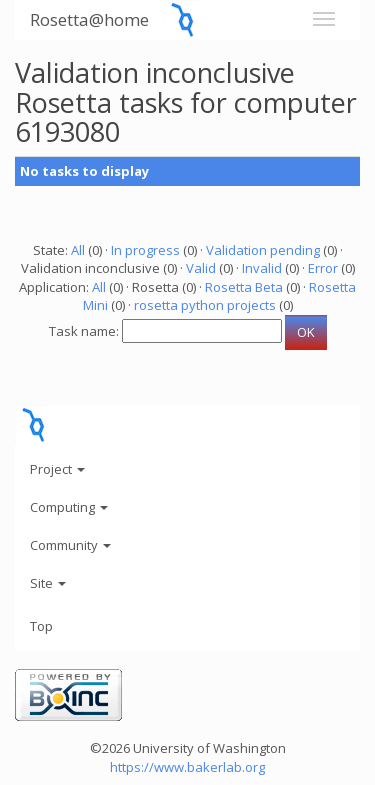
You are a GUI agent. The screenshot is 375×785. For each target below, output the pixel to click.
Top (41, 626)
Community (70, 545)
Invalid (262, 268)
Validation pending (263, 250)
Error (323, 268)
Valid (201, 268)
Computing (69, 507)
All (78, 250)
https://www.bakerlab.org (187, 767)
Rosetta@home (89, 19)
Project (57, 469)
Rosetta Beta (244, 287)
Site (48, 583)
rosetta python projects (205, 305)
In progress (145, 250)
